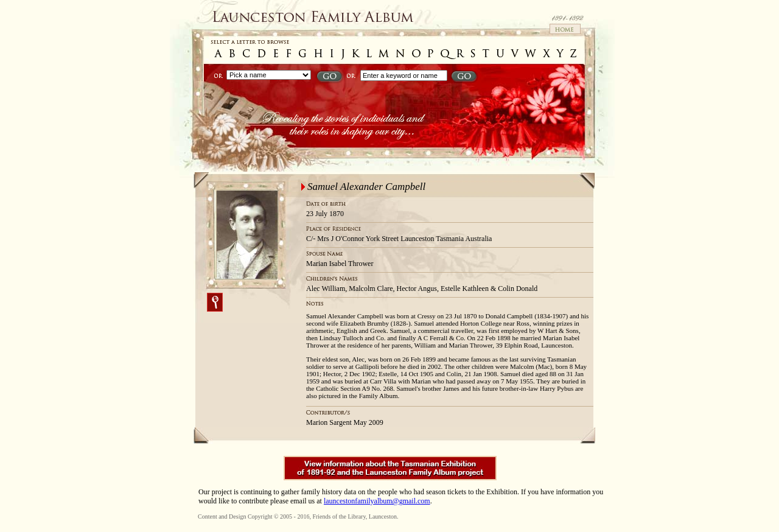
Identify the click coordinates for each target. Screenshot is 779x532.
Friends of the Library (339, 516)
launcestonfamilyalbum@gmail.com (377, 501)
